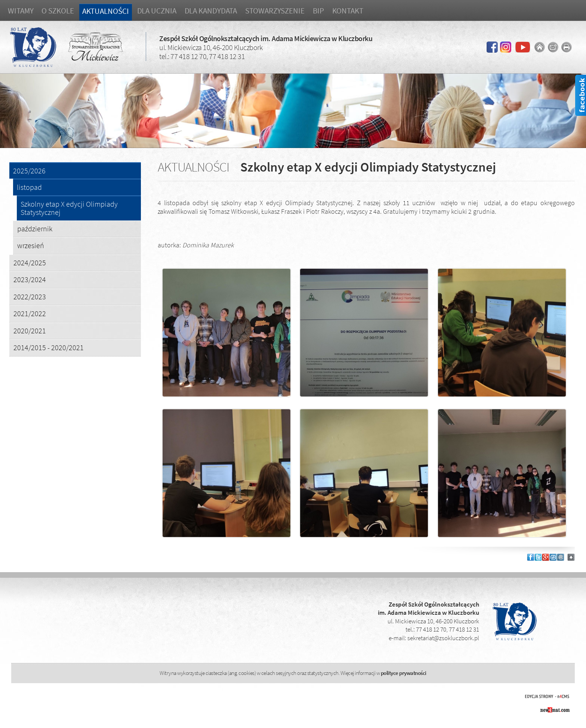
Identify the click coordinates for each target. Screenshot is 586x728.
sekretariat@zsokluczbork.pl (443, 638)
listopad (29, 187)
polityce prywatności (404, 673)
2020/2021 (30, 331)
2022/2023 (30, 297)
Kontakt (348, 11)
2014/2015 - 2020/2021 (49, 347)
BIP (318, 11)
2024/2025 (30, 263)
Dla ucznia (157, 11)
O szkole (58, 11)
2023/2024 (30, 279)
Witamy (21, 11)
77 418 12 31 (227, 56)
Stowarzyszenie (275, 11)
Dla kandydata (211, 11)
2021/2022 (30, 313)
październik (35, 229)
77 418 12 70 (188, 56)
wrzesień (31, 245)
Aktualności (106, 11)
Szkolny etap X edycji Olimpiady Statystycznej (69, 208)
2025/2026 (29, 171)
